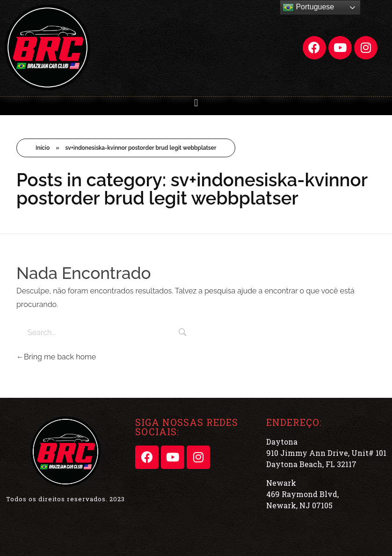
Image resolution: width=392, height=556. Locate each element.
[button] (196, 103)
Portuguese (308, 7)
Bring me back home (56, 357)
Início (43, 148)
